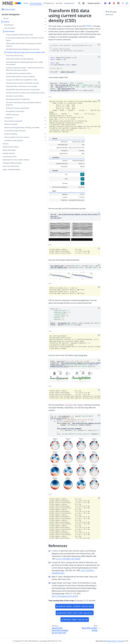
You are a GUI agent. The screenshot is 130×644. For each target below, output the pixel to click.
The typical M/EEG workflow (12, 199)
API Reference (49, 3)
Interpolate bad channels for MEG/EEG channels (16, 106)
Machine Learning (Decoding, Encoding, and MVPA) (14, 160)
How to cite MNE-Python (11, 202)
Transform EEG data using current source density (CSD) (18, 58)
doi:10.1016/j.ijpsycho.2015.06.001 (80, 600)
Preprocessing (9, 31)
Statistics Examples (11, 156)
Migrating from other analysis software (16, 196)
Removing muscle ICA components (18, 131)
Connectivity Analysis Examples (15, 165)
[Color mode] (84, 3)
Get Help (59, 3)
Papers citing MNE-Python (12, 206)
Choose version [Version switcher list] (94, 3)
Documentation (36, 3)
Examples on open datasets (14, 177)
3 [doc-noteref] (75, 21)
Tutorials (6, 18)
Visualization (9, 149)
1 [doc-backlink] (35, 565)
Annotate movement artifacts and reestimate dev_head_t (17, 123)
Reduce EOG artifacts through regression (16, 67)
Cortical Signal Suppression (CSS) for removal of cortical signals (18, 41)
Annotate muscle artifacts (15, 127)
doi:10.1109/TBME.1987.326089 (65, 571)
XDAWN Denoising (12, 146)
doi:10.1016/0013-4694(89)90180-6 (51, 582)
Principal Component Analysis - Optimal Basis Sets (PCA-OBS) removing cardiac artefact (17, 82)
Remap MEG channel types (15, 143)
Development (69, 3)
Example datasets (9, 190)
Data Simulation (10, 28)
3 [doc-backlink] (35, 586)
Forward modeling (11, 168)
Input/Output (9, 25)
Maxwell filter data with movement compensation (18, 117)
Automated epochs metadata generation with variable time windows (16, 74)
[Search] (79, 3)
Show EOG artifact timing (14, 63)
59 (68, 167)
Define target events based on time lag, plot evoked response (18, 47)
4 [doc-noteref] (77, 21)
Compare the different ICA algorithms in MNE (15, 100)
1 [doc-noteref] (72, 21)
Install (26, 3)
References (110, 15)
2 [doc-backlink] (35, 574)
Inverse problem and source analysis (14, 172)
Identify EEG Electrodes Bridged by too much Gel (18, 53)
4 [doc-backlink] (35, 592)
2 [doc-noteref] (74, 21)
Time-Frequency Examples (13, 152)
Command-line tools (10, 193)
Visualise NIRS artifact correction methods (17, 95)
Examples (6, 22)
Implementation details (11, 183)
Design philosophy (9, 186)
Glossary (6, 180)
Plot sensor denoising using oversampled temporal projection (17, 135)
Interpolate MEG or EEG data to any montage (18, 112)
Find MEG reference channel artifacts (16, 89)
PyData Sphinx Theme (115, 641)
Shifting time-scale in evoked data (17, 139)
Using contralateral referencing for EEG (18, 36)
